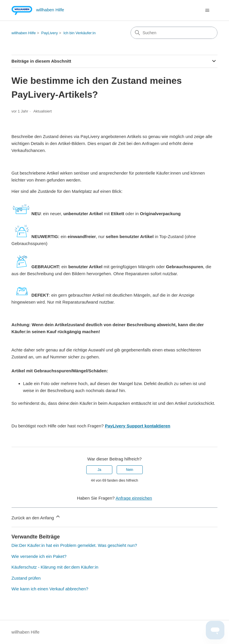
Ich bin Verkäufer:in (79, 33)
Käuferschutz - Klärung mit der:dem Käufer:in (55, 567)
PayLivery (50, 33)
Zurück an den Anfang (36, 517)
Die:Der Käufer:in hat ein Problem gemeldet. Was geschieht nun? (74, 545)
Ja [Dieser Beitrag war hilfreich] (99, 470)
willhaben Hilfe (24, 33)
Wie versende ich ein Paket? (39, 556)
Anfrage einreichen (134, 498)
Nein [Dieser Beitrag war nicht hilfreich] (130, 470)
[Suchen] (174, 33)
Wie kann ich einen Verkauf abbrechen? (50, 589)
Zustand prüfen (26, 578)
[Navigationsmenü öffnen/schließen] (207, 10)
